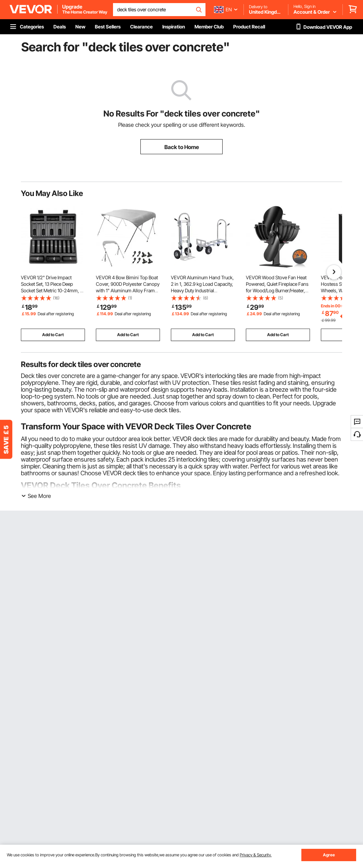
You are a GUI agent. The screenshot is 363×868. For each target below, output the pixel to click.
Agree (329, 855)
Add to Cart (53, 335)
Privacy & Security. (256, 855)
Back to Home (182, 147)
